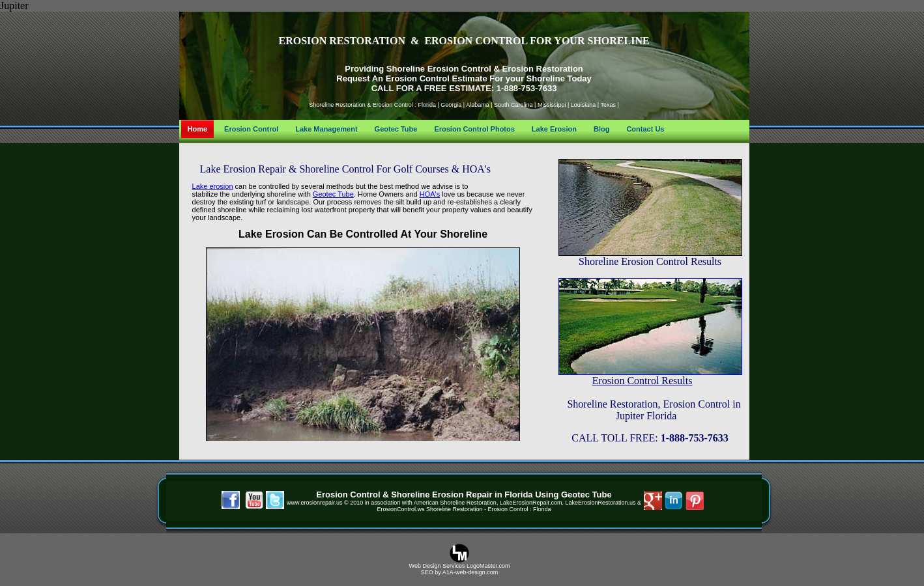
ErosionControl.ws (401, 509)
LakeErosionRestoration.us (600, 503)
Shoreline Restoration (338, 105)
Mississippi (552, 105)
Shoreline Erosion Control (439, 69)
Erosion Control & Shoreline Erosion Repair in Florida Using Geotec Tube (464, 495)
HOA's (430, 194)
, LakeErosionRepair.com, (531, 503)
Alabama (478, 105)
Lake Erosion (271, 234)
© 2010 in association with (378, 503)
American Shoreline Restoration (455, 503)
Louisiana (584, 105)
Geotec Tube (333, 194)
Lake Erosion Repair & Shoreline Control (288, 169)
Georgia (451, 105)
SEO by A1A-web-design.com (460, 572)
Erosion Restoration (543, 69)
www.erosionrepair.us (315, 503)
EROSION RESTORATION (342, 41)
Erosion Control (392, 105)
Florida (427, 105)
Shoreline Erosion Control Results (650, 261)
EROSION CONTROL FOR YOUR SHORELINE (537, 41)
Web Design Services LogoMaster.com (460, 566)
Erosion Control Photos (474, 129)
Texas (608, 105)
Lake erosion (213, 186)
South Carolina (513, 105)
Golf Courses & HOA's (442, 169)
